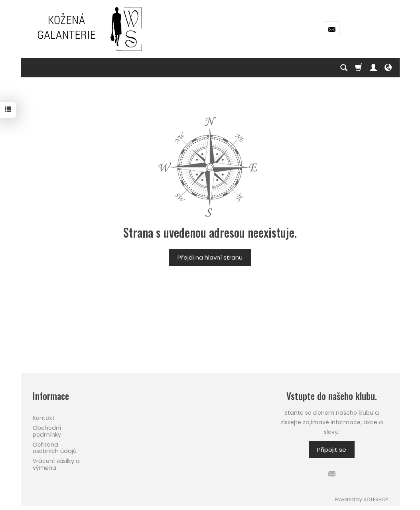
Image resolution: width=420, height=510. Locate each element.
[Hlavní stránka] (91, 29)
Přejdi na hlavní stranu (210, 257)
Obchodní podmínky (47, 431)
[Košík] (359, 68)
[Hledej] (344, 68)
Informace (51, 396)
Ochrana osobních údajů (55, 448)
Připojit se (332, 450)
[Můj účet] (373, 68)
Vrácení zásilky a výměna (56, 464)
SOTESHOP (376, 499)
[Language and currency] (388, 68)
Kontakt (44, 418)
